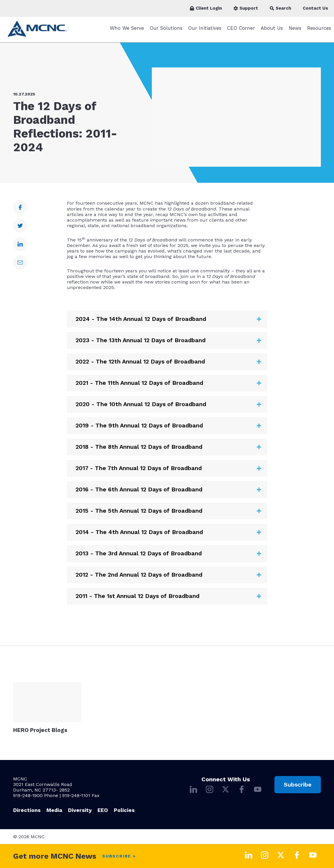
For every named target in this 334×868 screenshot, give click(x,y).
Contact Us (315, 8)
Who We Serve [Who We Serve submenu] (127, 31)
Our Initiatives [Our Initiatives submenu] (205, 31)
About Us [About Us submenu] (272, 31)
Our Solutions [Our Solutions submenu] (166, 31)
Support (246, 8)
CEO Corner (241, 31)
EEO (103, 810)
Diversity (80, 810)
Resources (319, 31)
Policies (124, 810)
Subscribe (298, 784)
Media (54, 810)
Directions (27, 810)
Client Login (206, 8)
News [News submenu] (295, 31)
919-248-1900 (28, 795)
